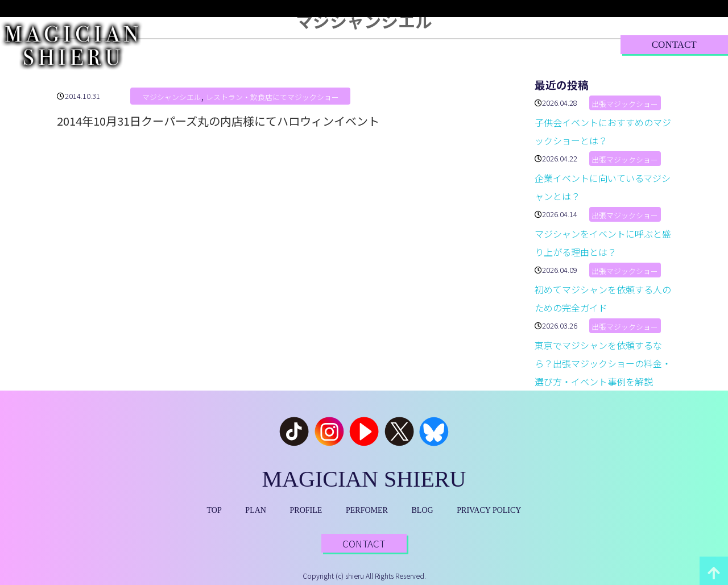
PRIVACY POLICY (489, 510)
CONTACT (674, 45)
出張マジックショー (625, 104)
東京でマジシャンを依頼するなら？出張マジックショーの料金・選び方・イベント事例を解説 (603, 363)
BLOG (479, 44)
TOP (198, 44)
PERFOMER (367, 510)
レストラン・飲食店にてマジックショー (272, 97)
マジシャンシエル (172, 97)
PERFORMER (403, 44)
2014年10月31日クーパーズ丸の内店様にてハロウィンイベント (218, 121)
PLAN (254, 44)
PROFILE (321, 44)
